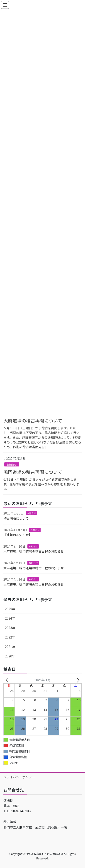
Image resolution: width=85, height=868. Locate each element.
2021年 (10, 647)
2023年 (10, 628)
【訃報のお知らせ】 (18, 535)
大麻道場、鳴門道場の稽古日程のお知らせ (34, 551)
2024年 (10, 618)
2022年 (10, 637)
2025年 (10, 609)
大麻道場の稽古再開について (33, 421)
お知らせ (12, 464)
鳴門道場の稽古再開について (33, 472)
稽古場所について (16, 518)
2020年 (10, 656)
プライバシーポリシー (19, 777)
